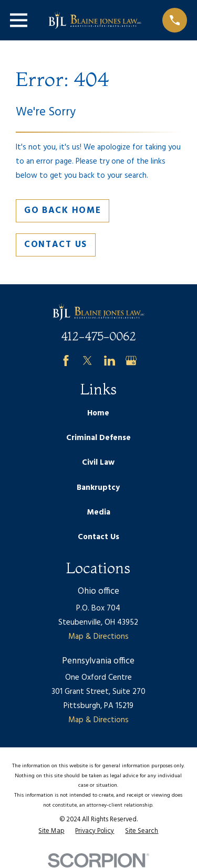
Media (98, 512)
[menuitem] (51, 832)
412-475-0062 (98, 336)
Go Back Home (63, 211)
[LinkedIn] (110, 361)
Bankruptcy (98, 488)
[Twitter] (87, 361)
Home (98, 413)
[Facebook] (66, 361)
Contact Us (56, 245)
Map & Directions (98, 637)
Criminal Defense (98, 438)
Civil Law (98, 463)
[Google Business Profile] (131, 361)
